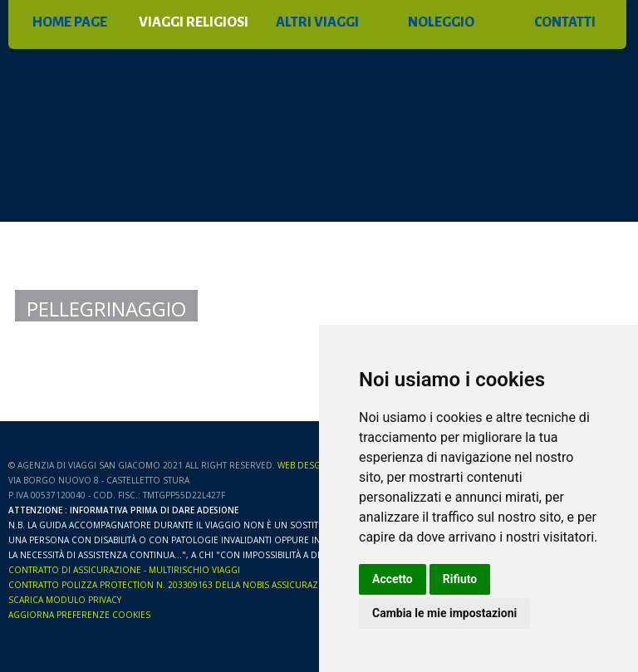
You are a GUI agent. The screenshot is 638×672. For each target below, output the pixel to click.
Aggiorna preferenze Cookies (79, 615)
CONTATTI (565, 22)
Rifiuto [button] (460, 579)
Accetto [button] (393, 579)
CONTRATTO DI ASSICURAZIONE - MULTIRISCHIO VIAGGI (124, 570)
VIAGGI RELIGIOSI (194, 22)
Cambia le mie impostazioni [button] (444, 613)
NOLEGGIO (441, 22)
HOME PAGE (70, 22)
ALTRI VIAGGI (317, 22)
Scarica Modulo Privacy (65, 600)
